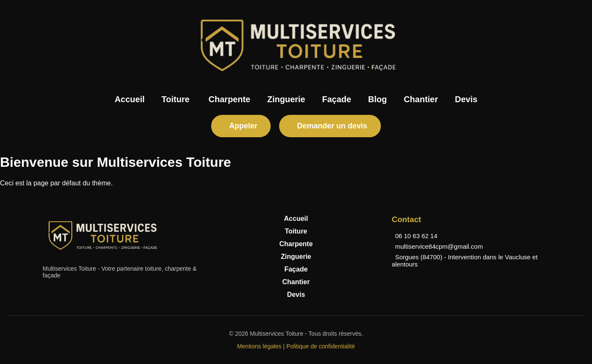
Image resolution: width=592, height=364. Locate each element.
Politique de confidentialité (321, 346)
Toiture (176, 99)
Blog (377, 99)
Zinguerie (286, 99)
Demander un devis (332, 126)
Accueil (129, 99)
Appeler (243, 126)
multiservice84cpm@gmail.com (439, 246)
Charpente (229, 99)
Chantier (421, 99)
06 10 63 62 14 (416, 236)
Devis (466, 99)
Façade (337, 99)
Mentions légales (259, 346)
